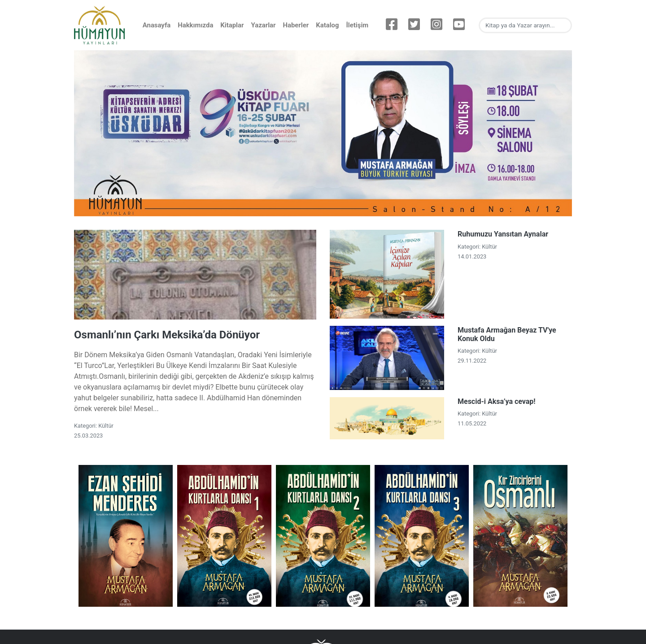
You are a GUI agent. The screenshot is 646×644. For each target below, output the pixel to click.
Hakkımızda (195, 25)
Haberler (296, 25)
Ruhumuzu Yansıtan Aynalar (503, 234)
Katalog (327, 25)
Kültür (106, 426)
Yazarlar (263, 25)
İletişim (357, 25)
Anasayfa (157, 25)
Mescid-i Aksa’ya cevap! (497, 401)
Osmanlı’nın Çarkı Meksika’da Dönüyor (167, 335)
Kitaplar (232, 25)
